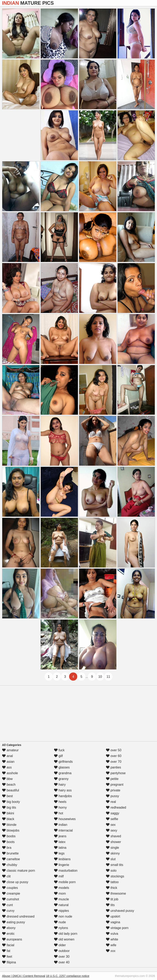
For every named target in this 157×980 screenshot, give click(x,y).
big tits (9, 807)
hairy (60, 785)
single (112, 848)
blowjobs (11, 830)
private (113, 790)
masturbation (66, 871)
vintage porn (117, 928)
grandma (63, 773)
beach (9, 785)
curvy (8, 911)
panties (113, 767)
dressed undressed (18, 916)
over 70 (114, 762)
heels (60, 802)
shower (113, 842)
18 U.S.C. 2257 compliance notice (68, 976)
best (7, 796)
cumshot (11, 899)
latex (60, 842)
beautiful (11, 790)
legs (59, 853)
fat (6, 951)
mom (60, 893)
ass (7, 767)
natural (61, 905)
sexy (112, 830)
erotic (8, 934)
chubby (10, 865)
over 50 (114, 750)
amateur (10, 750)
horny (60, 807)
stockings (115, 876)
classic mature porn (19, 871)
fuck (59, 750)
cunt (7, 905)
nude (60, 922)
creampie (11, 893)
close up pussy (15, 882)
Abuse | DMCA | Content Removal (24, 976)
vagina (113, 922)
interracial (63, 830)
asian (8, 762)
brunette (10, 853)
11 (108, 677)
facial (8, 945)
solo (111, 871)
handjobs (63, 796)
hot (59, 813)
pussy (112, 796)
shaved (113, 836)
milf (59, 876)
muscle (61, 899)
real (111, 802)
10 (100, 677)
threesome (116, 893)
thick (112, 888)
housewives (65, 819)
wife (111, 945)
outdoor (62, 951)
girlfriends (63, 762)
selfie (112, 819)
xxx (111, 951)
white (112, 939)
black (8, 819)
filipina (9, 962)
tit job (112, 899)
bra (7, 848)
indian (61, 825)
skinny (113, 853)
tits (110, 905)
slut (111, 859)
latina (60, 848)
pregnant (115, 785)
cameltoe (11, 859)
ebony (9, 928)
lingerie (62, 865)
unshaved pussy (120, 911)
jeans (60, 836)
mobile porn (65, 882)
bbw (7, 779)
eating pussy (13, 922)
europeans (12, 939)
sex (111, 825)
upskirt (113, 916)
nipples (61, 911)
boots (8, 842)
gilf (58, 756)
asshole (10, 773)
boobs (9, 836)
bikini (8, 813)
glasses (62, 767)
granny (61, 779)
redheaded (116, 807)
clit (6, 876)
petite (112, 779)
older (60, 945)
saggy (113, 813)
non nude (63, 916)
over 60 (114, 756)
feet (7, 957)
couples (10, 888)
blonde (9, 825)
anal (7, 756)
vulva (112, 934)
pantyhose (116, 773)
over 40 (62, 962)
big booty (11, 802)
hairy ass (63, 790)
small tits (115, 865)
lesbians (62, 859)
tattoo (112, 882)
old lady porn (66, 934)
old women (64, 939)
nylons (61, 928)
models (62, 888)
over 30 (62, 957)
